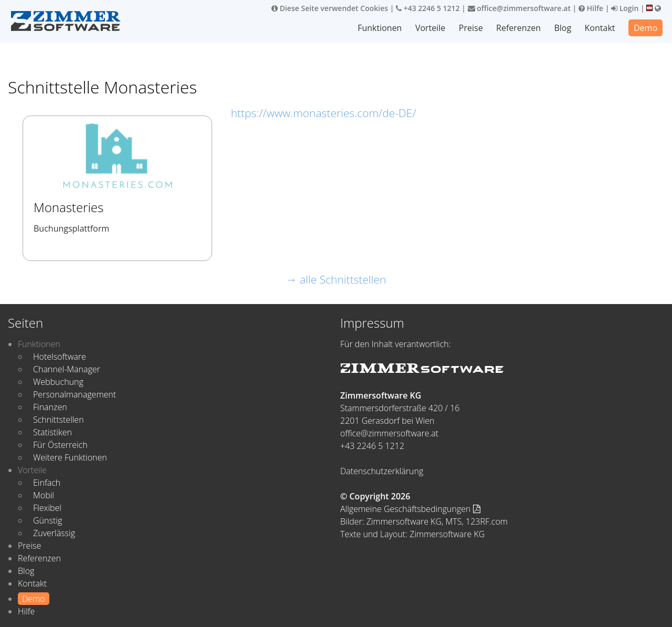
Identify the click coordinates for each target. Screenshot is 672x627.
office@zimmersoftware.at (519, 8)
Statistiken (52, 432)
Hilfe (591, 8)
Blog (563, 28)
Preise (471, 28)
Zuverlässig (54, 533)
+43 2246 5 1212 (428, 8)
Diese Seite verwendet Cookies (330, 8)
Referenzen (518, 28)
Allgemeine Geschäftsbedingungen (410, 509)
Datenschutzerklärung (382, 471)
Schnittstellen (59, 420)
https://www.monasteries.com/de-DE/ (324, 113)
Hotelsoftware (60, 357)
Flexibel (47, 508)
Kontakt (600, 28)
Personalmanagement (75, 394)
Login (625, 8)
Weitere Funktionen (70, 457)
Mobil (44, 495)
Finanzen (50, 407)
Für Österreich (60, 445)
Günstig (48, 520)
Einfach (47, 483)
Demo (645, 28)
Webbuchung (58, 382)
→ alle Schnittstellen (336, 279)
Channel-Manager (67, 369)
